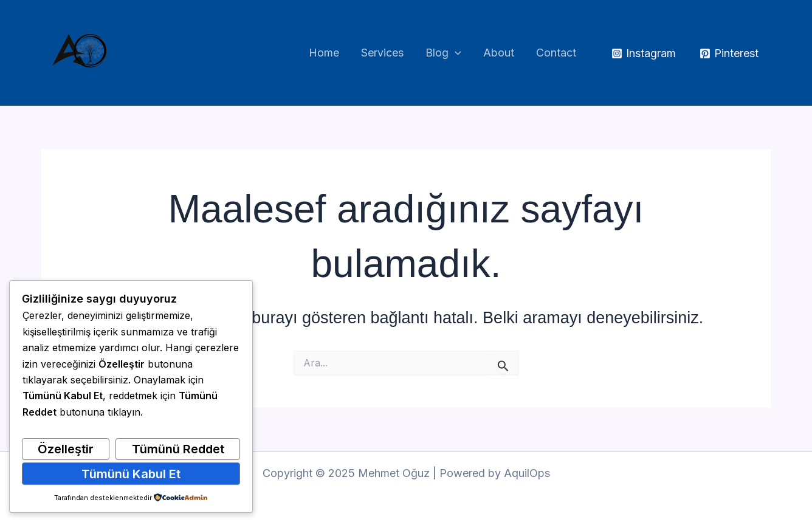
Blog (443, 53)
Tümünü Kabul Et (131, 474)
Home (324, 53)
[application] (455, 53)
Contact (556, 53)
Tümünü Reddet (178, 449)
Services (382, 53)
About (499, 53)
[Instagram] (644, 53)
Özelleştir (66, 449)
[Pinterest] (729, 53)
